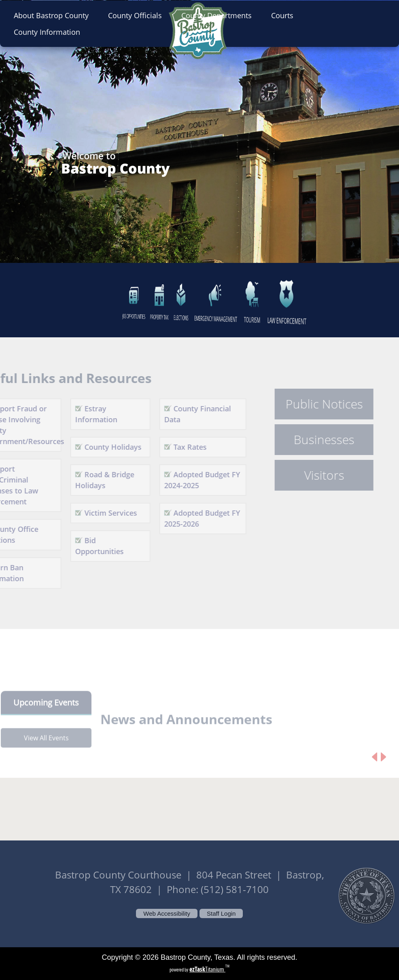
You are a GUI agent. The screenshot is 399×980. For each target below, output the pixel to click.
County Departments (219, 15)
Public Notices (314, 404)
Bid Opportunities (89, 546)
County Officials (137, 15)
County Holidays (103, 447)
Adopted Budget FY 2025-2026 (193, 518)
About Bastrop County (54, 15)
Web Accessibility (167, 913)
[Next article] (383, 767)
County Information (49, 32)
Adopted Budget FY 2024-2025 (193, 480)
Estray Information (86, 414)
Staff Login (221, 913)
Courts (285, 15)
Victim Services (101, 513)
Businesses (314, 440)
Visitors (314, 475)
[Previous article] (375, 767)
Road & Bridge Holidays (95, 480)
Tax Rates (180, 447)
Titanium (207, 969)
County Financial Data (188, 414)
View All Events (46, 747)
